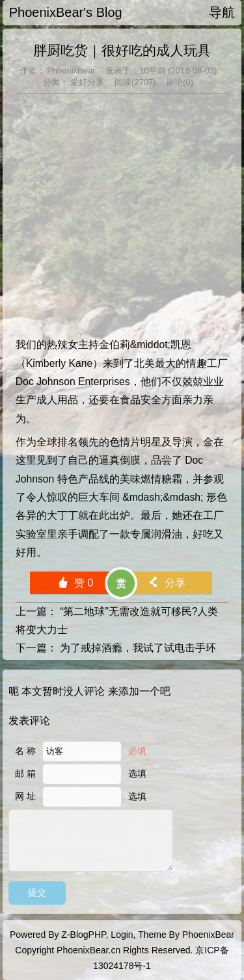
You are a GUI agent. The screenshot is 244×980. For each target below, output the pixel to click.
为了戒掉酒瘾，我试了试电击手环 (138, 648)
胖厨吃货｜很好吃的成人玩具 (122, 50)
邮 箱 (25, 773)
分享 (166, 583)
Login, (123, 935)
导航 (222, 12)
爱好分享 (87, 82)
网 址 (25, 796)
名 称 (25, 751)
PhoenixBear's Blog (66, 12)
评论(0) (180, 82)
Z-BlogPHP (83, 935)
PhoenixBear (70, 70)
